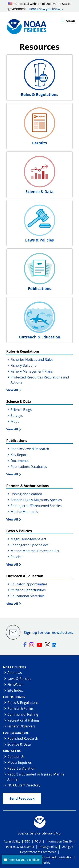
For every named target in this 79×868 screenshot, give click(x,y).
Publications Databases (29, 467)
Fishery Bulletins (23, 365)
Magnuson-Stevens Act (28, 539)
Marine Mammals (24, 512)
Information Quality (59, 841)
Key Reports (20, 455)
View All (12, 390)
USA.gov (67, 847)
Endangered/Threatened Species (36, 506)
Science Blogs (21, 410)
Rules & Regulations (23, 703)
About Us (15, 673)
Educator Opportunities (29, 584)
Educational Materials (27, 596)
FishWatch (15, 684)
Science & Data (19, 744)
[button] (22, 860)
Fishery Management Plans (32, 371)
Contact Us (12, 751)
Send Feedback (22, 798)
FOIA (38, 841)
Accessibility (12, 841)
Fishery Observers (21, 726)
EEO (27, 841)
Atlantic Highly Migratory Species (36, 500)
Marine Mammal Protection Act (35, 551)
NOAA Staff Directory (24, 785)
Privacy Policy (48, 847)
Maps (15, 421)
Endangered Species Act (29, 545)
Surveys (17, 416)
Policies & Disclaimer (20, 847)
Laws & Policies (19, 679)
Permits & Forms (20, 708)
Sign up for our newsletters (49, 632)
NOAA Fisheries (15, 667)
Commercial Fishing (23, 714)
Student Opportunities (28, 590)
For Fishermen (14, 697)
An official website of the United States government (40, 6)
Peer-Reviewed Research (30, 449)
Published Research (23, 738)
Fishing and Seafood (26, 494)
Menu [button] (68, 21)
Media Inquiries (19, 762)
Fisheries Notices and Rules (32, 360)
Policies (16, 557)
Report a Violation (21, 768)
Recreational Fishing (23, 720)
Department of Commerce (38, 852)
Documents (20, 461)
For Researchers (16, 733)
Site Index (15, 690)
